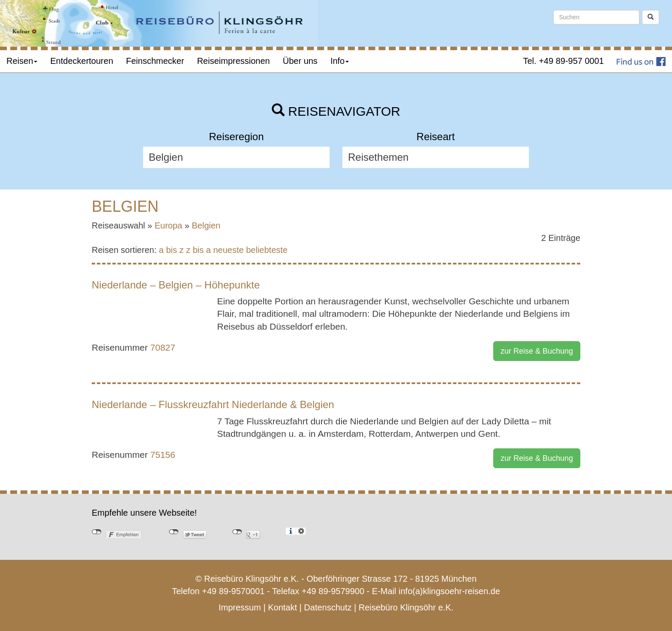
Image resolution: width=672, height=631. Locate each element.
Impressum (240, 607)
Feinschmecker (155, 61)
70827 (163, 347)
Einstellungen (301, 531)
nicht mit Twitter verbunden (174, 532)
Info (340, 61)
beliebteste (267, 250)
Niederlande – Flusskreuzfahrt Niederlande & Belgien (213, 404)
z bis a (198, 250)
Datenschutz (328, 607)
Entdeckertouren (82, 61)
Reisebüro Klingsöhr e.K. (406, 607)
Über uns (300, 61)
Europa (169, 225)
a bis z (171, 250)
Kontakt (282, 607)
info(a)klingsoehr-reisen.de (449, 591)
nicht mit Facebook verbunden (97, 532)
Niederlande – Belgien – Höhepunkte (176, 285)
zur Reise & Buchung (537, 351)
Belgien (206, 225)
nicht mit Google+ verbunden (237, 532)
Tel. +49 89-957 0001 (564, 61)
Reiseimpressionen (234, 61)
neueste (229, 250)
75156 (163, 455)
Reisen (22, 61)
